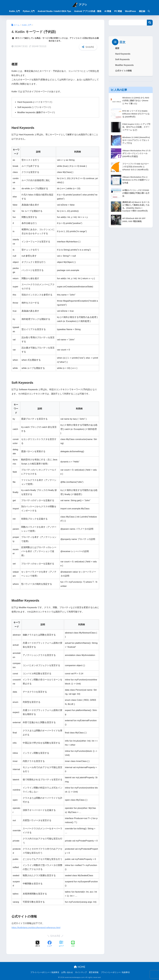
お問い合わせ (67, 972)
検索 (150, 23)
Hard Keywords (123, 54)
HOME (80, 967)
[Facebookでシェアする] (50, 944)
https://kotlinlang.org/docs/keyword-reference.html (36, 928)
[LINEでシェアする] (73, 944)
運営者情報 (94, 972)
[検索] (147, 11)
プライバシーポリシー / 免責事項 (45, 972)
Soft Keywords (122, 59)
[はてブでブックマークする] (61, 944)
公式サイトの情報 (123, 71)
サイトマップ (81, 972)
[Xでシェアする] (38, 944)
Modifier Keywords (124, 65)
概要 (117, 48)
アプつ (83, 5)
